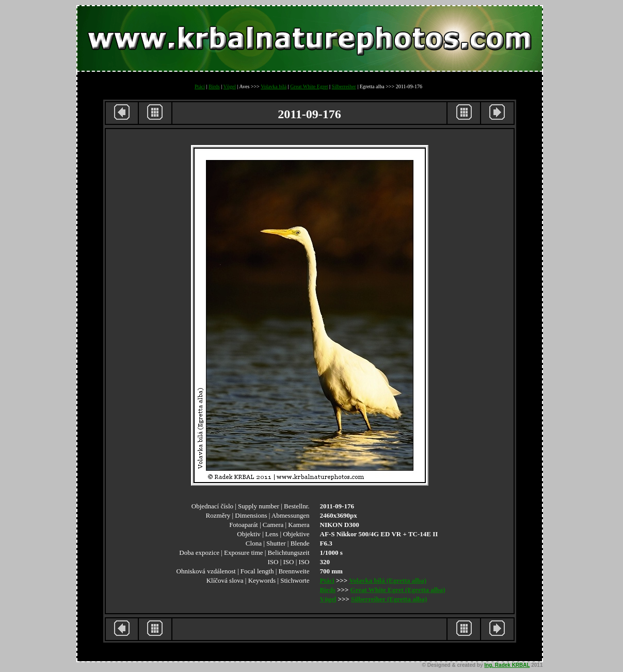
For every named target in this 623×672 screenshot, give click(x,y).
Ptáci (200, 86)
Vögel (230, 86)
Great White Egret (309, 86)
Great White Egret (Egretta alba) (398, 590)
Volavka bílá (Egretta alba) (388, 580)
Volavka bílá (274, 86)
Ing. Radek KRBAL (507, 665)
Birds (214, 86)
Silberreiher (344, 86)
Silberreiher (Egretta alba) (389, 599)
